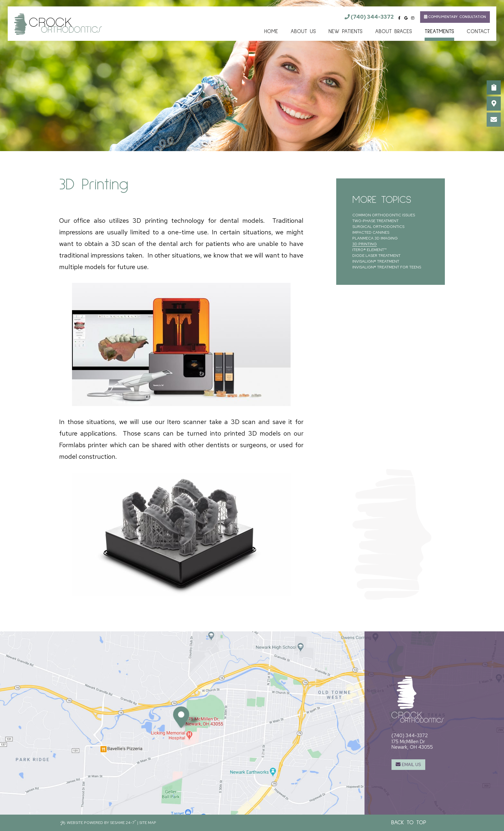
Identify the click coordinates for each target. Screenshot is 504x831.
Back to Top (409, 823)
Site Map (148, 823)
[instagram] (413, 18)
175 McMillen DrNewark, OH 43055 (412, 744)
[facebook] (400, 18)
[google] (406, 18)
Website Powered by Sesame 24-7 (99, 822)
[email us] (494, 120)
